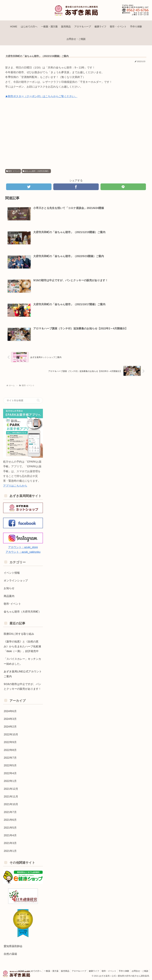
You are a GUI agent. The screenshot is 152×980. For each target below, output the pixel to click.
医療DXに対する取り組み (19, 634)
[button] (38, 400)
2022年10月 (11, 734)
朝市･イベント (13, 171)
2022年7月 (10, 758)
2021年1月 (10, 851)
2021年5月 (10, 828)
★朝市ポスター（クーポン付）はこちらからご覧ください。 (41, 96)
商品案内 (9, 596)
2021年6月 (10, 820)
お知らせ (9, 588)
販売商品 (62, 971)
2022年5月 (10, 765)
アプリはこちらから (15, 486)
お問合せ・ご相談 (140, 971)
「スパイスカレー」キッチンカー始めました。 (22, 661)
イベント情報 (12, 573)
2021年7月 (10, 812)
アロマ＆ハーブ (76, 971)
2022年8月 (10, 750)
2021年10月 (11, 804)
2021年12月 (11, 789)
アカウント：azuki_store (23, 547)
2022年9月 (10, 742)
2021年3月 (10, 843)
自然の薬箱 (10, 954)
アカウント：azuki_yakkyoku (23, 552)
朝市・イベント (107, 971)
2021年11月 (11, 796)
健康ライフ (92, 971)
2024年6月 (10, 711)
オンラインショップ (16, 580)
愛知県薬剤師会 (13, 946)
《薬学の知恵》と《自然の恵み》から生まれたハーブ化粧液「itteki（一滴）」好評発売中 (22, 646)
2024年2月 (10, 727)
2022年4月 (10, 773)
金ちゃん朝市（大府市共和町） (36, 171)
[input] (23, 400)
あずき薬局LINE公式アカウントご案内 (23, 674)
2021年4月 (10, 835)
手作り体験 (123, 971)
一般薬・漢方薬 (47, 971)
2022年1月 (10, 781)
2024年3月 (10, 719)
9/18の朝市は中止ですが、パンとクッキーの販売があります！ (22, 686)
